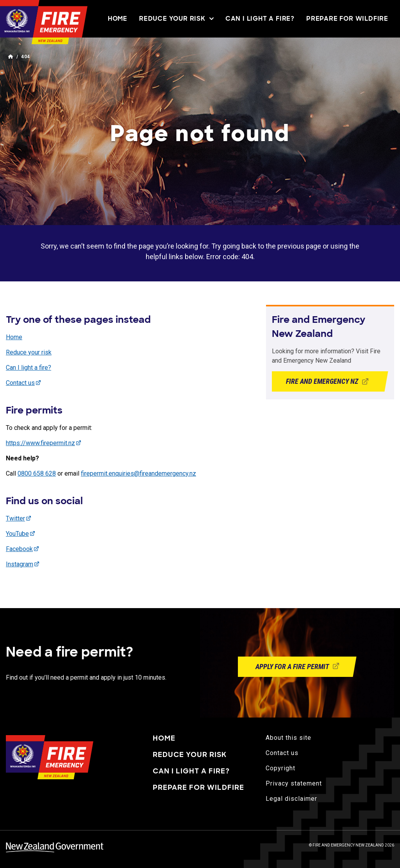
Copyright (280, 768)
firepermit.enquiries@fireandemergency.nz (138, 473)
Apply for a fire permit (297, 667)
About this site (288, 738)
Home (118, 19)
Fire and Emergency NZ (330, 381)
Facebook (19, 549)
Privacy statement (294, 783)
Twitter (15, 518)
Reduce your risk (176, 19)
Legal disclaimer (291, 799)
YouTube (17, 534)
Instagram (20, 564)
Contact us (20, 383)
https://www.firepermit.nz (40, 443)
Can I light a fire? (260, 19)
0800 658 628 (37, 473)
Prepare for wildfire (347, 19)
